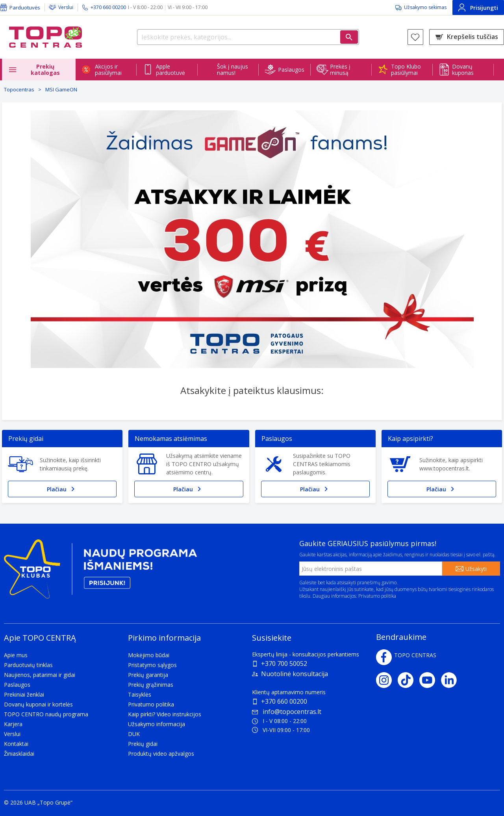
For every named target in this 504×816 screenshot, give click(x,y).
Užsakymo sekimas (425, 7)
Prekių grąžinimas (151, 685)
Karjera (13, 724)
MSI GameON (61, 89)
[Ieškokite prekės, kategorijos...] (248, 37)
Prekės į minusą (340, 70)
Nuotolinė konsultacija (295, 674)
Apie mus (16, 655)
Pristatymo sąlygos (152, 665)
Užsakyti (476, 569)
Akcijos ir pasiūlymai (108, 70)
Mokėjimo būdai (149, 655)
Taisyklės (140, 694)
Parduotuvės (25, 7)
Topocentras (19, 89)
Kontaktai (16, 744)
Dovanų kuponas (463, 70)
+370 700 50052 (284, 664)
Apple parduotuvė (170, 70)
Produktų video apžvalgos (161, 754)
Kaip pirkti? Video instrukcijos (165, 714)
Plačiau (62, 489)
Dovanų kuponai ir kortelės (38, 704)
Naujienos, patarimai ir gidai (40, 675)
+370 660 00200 (284, 701)
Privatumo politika (377, 596)
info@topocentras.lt (287, 712)
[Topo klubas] (100, 572)
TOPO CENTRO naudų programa (46, 714)
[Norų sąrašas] (415, 37)
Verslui (66, 7)
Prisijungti (478, 7)
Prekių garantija (148, 675)
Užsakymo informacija (157, 724)
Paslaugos (291, 70)
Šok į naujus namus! (233, 70)
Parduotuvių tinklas (28, 665)
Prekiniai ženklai (24, 694)
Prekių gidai (143, 744)
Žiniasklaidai (19, 754)
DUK (134, 734)
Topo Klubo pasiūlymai (406, 70)
